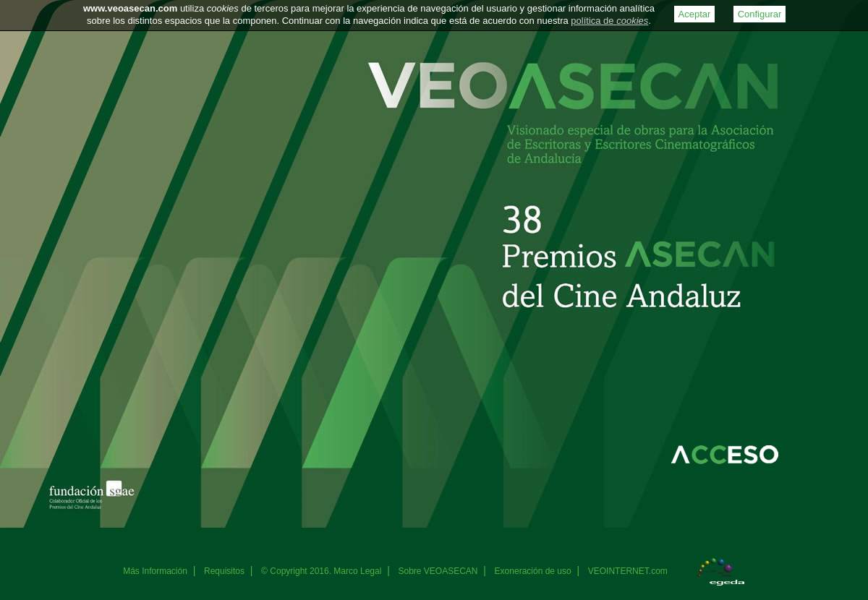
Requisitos (224, 571)
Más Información (155, 571)
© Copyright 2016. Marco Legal (321, 571)
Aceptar (695, 14)
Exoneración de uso (533, 571)
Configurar (760, 14)
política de (609, 21)
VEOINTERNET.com (628, 571)
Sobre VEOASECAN (438, 571)
